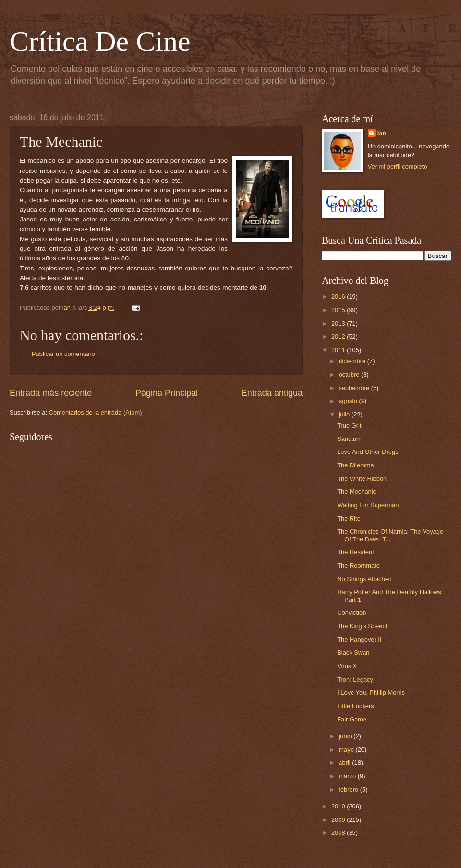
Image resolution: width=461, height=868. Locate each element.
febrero (349, 789)
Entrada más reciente (51, 393)
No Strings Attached (364, 579)
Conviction (352, 613)
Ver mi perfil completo (398, 166)
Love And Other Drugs (368, 452)
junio (346, 736)
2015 (339, 310)
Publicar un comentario (63, 354)
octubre (350, 374)
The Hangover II (359, 640)
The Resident (356, 552)
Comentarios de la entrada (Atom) (96, 412)
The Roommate (358, 566)
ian (382, 133)
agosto (349, 401)
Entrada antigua (272, 393)
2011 (339, 350)
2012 (339, 336)
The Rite (349, 519)
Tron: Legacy (355, 679)
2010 (339, 806)
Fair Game (352, 719)
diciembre (353, 361)
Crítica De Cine (100, 41)
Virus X (347, 666)
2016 (339, 297)
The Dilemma (356, 465)
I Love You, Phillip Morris (371, 692)
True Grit (349, 425)
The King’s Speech (363, 626)
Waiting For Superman (368, 505)
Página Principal (167, 393)
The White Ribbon (362, 479)
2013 (339, 324)
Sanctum (349, 439)
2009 (339, 820)
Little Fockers (356, 706)
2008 (339, 833)
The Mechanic (357, 492)
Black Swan (353, 653)
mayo (347, 750)
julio (345, 414)
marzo (348, 776)
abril (345, 763)
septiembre (355, 388)
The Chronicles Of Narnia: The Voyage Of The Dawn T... (390, 535)
